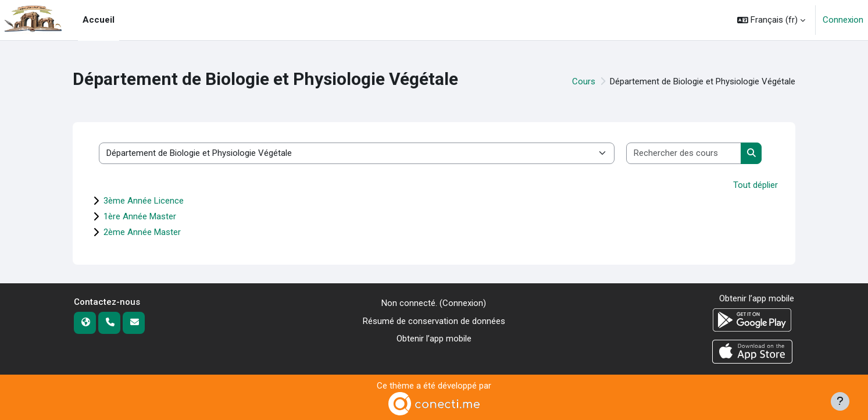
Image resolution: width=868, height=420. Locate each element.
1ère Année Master (140, 216)
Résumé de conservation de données (434, 321)
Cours (584, 81)
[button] (771, 20)
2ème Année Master (142, 232)
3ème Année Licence (144, 201)
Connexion (843, 20)
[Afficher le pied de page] (840, 401)
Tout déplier (756, 185)
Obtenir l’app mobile (434, 339)
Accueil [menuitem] (99, 20)
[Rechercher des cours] (684, 153)
